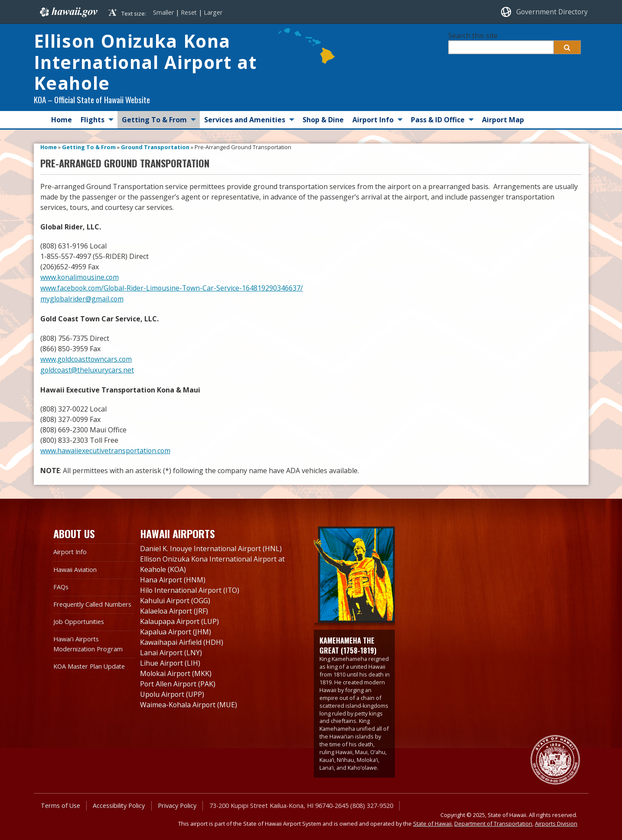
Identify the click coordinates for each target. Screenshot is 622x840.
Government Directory (552, 12)
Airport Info (373, 120)
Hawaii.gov (68, 12)
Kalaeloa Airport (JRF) (174, 609)
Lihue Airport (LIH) (170, 661)
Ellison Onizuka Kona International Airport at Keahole (146, 62)
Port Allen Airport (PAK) (178, 682)
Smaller (163, 12)
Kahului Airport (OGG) (175, 598)
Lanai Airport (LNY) (171, 650)
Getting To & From (154, 120)
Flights (93, 120)
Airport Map (503, 120)
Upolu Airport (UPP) (173, 692)
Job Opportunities (79, 619)
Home (62, 120)
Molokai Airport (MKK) (176, 671)
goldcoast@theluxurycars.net (88, 368)
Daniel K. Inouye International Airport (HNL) (212, 546)
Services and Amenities (245, 120)
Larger (213, 12)
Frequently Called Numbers (92, 602)
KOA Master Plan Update (89, 664)
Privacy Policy (177, 803)
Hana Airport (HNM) (173, 578)
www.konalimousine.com (80, 278)
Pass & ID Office (438, 120)
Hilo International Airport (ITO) (191, 588)
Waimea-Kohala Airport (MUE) (189, 703)
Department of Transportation (493, 821)
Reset (189, 12)
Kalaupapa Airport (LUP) (180, 619)
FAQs (61, 585)
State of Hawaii (432, 821)
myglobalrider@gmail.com (82, 298)
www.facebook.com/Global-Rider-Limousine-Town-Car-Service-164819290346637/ (173, 288)
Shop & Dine (323, 120)
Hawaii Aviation (75, 567)
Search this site (473, 36)
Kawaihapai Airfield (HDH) (182, 640)
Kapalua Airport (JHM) (176, 630)
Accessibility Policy (119, 803)
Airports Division (556, 821)
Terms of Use (60, 803)
